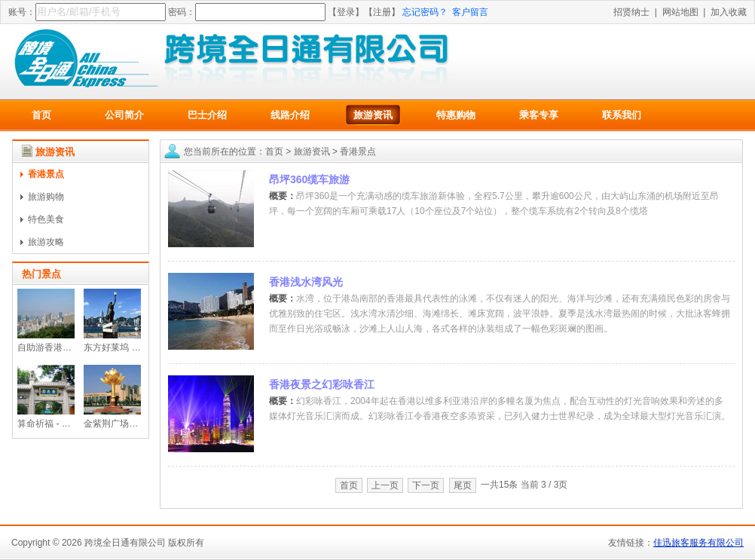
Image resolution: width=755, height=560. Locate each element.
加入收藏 (729, 12)
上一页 (385, 485)
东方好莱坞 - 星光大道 (128, 347)
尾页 (463, 485)
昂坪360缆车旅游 (309, 179)
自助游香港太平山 (53, 347)
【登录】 (346, 12)
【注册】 (382, 12)
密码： (182, 12)
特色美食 (46, 219)
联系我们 (622, 115)
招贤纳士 (631, 12)
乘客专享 (539, 115)
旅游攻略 (46, 242)
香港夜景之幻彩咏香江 (322, 384)
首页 (41, 115)
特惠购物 (456, 115)
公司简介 (124, 115)
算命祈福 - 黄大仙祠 (58, 424)
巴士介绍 (207, 115)
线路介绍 (290, 115)
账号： (22, 12)
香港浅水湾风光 (306, 282)
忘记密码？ (425, 12)
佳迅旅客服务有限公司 (698, 543)
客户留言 (470, 12)
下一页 (426, 485)
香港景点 (46, 174)
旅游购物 (46, 197)
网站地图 (680, 12)
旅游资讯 (373, 115)
